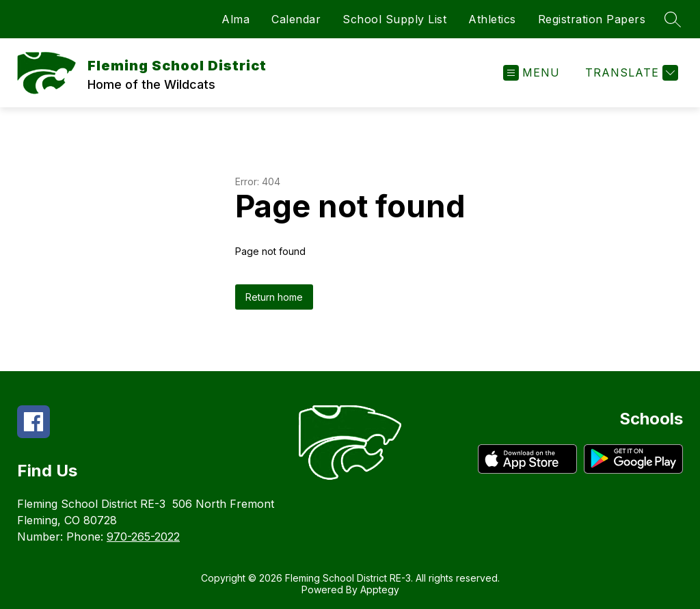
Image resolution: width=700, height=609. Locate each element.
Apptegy (380, 590)
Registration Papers (592, 19)
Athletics (492, 19)
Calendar (296, 19)
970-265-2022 (143, 537)
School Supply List (394, 19)
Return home (274, 297)
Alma (235, 19)
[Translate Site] (630, 73)
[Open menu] (531, 73)
